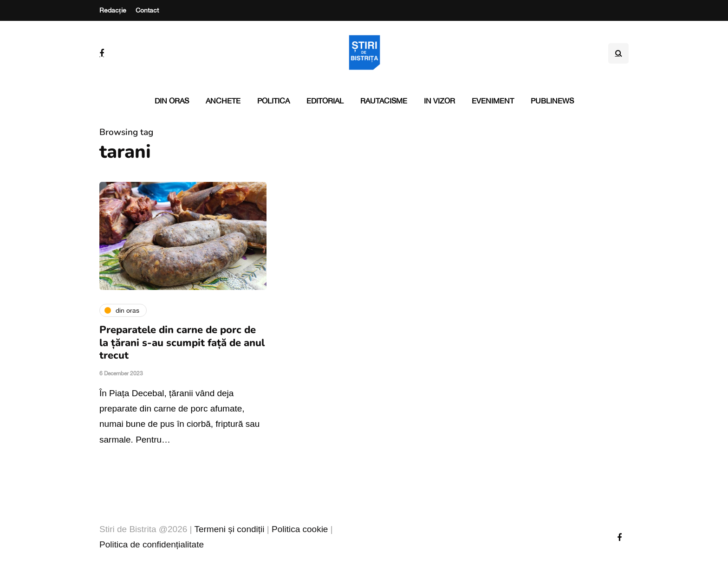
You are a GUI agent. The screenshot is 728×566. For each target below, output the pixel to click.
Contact (147, 10)
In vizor (439, 101)
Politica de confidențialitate (152, 544)
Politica (273, 101)
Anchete (223, 101)
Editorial (325, 101)
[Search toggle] (618, 53)
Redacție (113, 10)
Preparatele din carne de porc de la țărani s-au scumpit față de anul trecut (182, 343)
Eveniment (493, 101)
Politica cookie (300, 529)
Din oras (172, 101)
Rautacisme (384, 101)
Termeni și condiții (229, 529)
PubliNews (552, 101)
